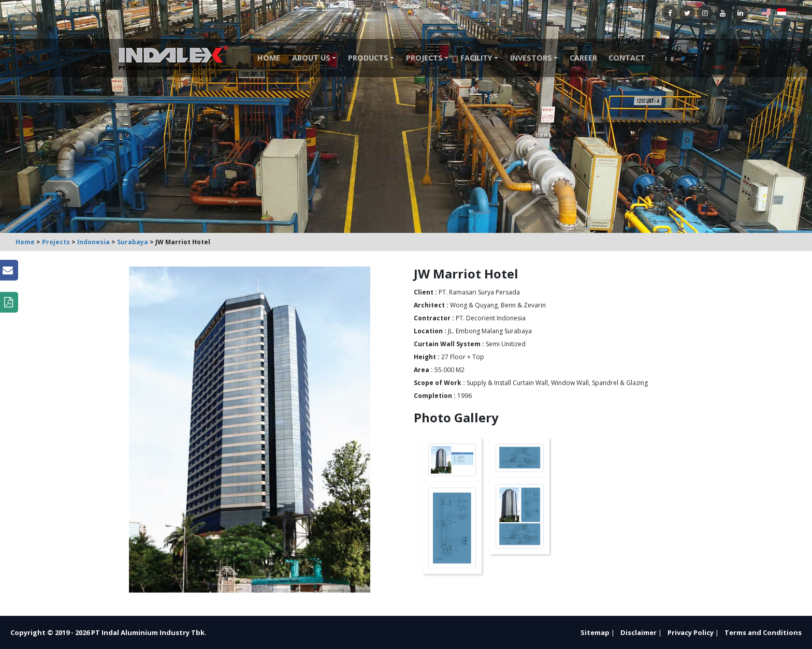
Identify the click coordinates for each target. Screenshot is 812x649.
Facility (476, 58)
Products (368, 58)
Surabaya (133, 242)
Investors (531, 58)
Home (269, 58)
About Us (311, 58)
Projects (424, 58)
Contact (627, 58)
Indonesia (93, 242)
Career (583, 58)
